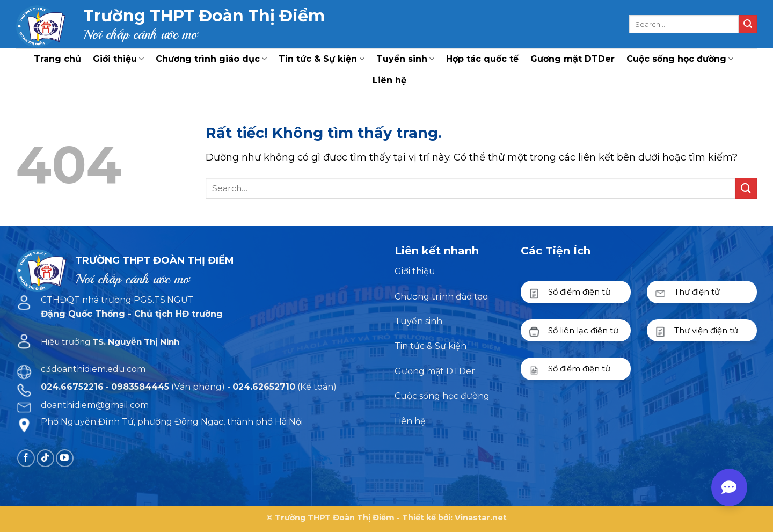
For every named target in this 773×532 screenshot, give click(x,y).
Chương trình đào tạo (441, 297)
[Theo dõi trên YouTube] (65, 458)
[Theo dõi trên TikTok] (45, 458)
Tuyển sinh (405, 59)
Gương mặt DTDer (573, 59)
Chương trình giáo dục (211, 59)
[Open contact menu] (729, 487)
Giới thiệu (118, 59)
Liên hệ (389, 80)
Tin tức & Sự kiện (321, 59)
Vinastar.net (481, 518)
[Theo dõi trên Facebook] (26, 458)
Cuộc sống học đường (680, 59)
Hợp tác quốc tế (482, 59)
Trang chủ (57, 59)
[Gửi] (748, 24)
